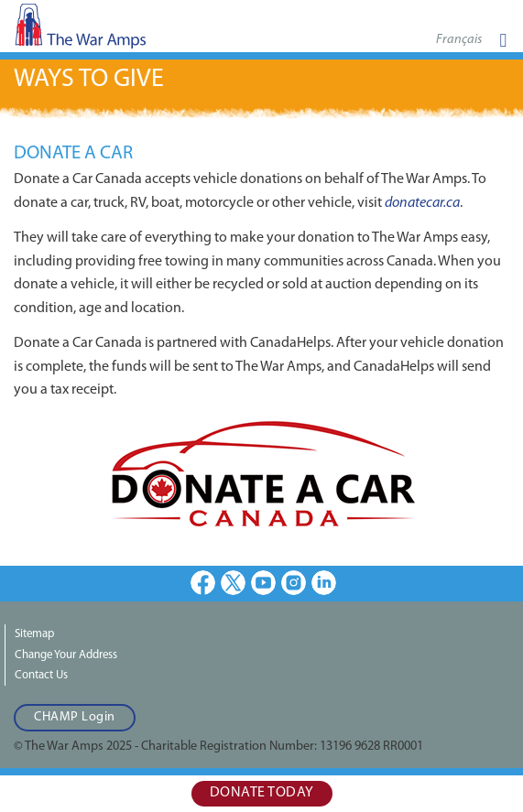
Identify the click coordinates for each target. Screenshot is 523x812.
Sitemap (34, 634)
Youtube (263, 583)
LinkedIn (324, 583)
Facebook (203, 583)
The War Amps (110, 32)
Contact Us (41, 675)
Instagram (294, 583)
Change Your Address (66, 655)
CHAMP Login (75, 717)
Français (459, 40)
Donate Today (262, 793)
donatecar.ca (422, 203)
